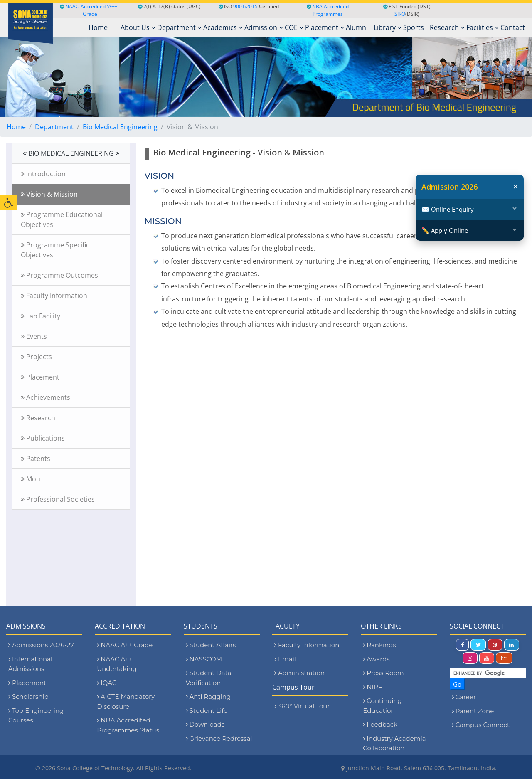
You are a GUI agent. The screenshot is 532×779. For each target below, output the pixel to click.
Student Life (207, 711)
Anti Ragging (208, 696)
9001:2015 (245, 6)
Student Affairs (211, 645)
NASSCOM (204, 659)
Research (447, 27)
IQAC (107, 683)
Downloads (205, 724)
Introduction (43, 174)
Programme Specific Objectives (55, 250)
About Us (138, 27)
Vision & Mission (49, 194)
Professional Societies (58, 499)
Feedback (380, 724)
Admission (264, 27)
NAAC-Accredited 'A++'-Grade (90, 10)
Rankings (379, 645)
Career (466, 697)
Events (34, 336)
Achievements (46, 397)
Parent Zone (475, 711)
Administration (299, 673)
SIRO (400, 14)
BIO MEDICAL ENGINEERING (71, 153)
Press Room (383, 673)
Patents (36, 459)
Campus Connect (483, 725)
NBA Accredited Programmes (330, 10)
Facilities (483, 27)
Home (16, 127)
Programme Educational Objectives (62, 219)
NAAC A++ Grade (125, 645)
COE (294, 27)
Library (388, 27)
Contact (513, 27)
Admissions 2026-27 (41, 645)
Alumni (357, 27)
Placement (325, 27)
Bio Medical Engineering (120, 127)
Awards (376, 659)
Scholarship (28, 696)
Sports (414, 27)
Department (179, 27)
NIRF (372, 687)
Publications (43, 438)
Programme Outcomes (59, 275)
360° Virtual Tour (302, 706)
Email (285, 659)
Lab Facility (41, 316)
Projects (36, 357)
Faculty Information (54, 296)
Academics (223, 27)
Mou (31, 479)
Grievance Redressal (219, 738)
